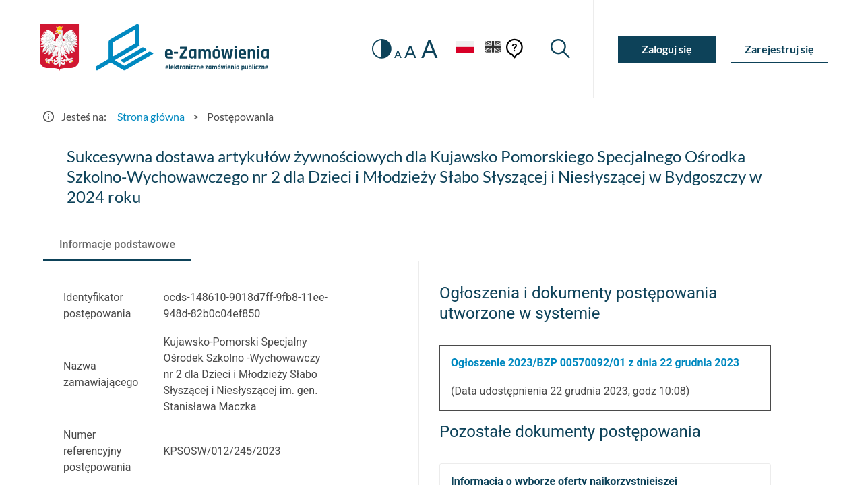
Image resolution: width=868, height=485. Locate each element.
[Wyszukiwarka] (560, 49)
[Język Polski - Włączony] (464, 49)
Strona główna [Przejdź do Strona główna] (151, 116)
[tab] (117, 245)
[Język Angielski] (493, 49)
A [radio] (398, 54)
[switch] (382, 49)
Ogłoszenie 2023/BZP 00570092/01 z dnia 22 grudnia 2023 (595, 363)
